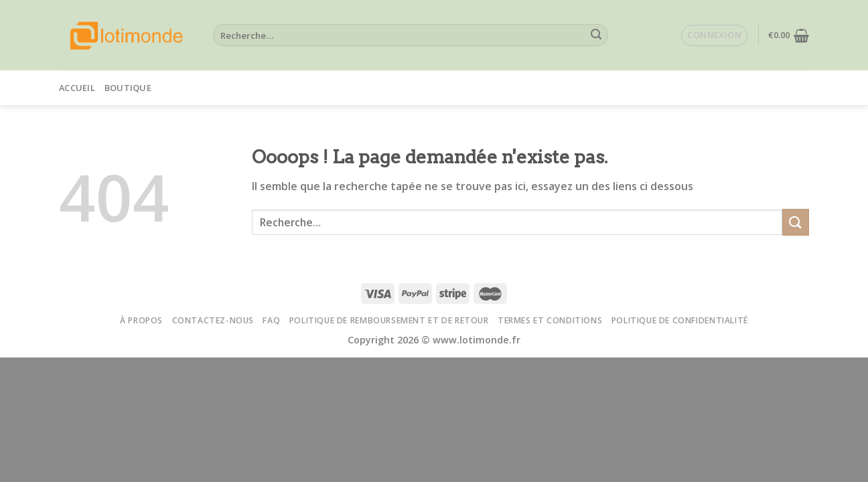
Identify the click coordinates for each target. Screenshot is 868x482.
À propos (141, 320)
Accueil (77, 88)
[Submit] (596, 35)
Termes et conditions (550, 320)
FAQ (271, 320)
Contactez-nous (213, 320)
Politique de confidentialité (680, 320)
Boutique (128, 88)
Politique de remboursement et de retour (389, 320)
